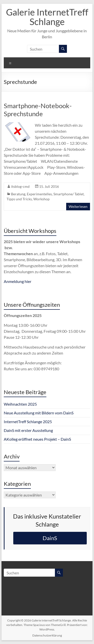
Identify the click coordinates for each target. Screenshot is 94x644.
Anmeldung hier (18, 281)
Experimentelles (39, 194)
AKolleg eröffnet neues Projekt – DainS (37, 439)
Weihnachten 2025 (20, 404)
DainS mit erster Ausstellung (28, 430)
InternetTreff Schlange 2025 (28, 422)
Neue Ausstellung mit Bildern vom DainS (39, 413)
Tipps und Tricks (19, 199)
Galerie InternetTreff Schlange (47, 17)
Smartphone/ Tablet (69, 194)
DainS (50, 538)
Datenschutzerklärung (47, 635)
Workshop (41, 199)
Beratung (18, 194)
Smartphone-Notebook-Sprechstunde (38, 110)
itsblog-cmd (20, 186)
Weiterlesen (78, 206)
